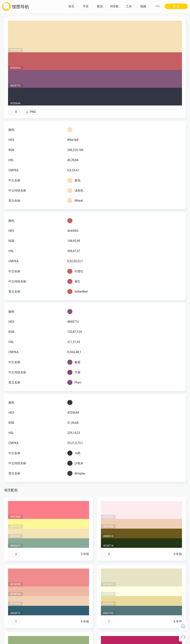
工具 (129, 6)
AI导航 (115, 6)
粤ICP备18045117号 (95, 640)
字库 (86, 6)
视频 (143, 6)
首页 (71, 6)
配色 (100, 6)
